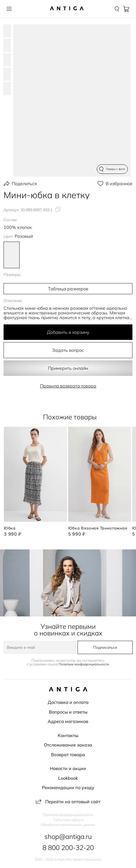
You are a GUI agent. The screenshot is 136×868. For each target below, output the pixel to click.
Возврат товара (68, 755)
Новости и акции (68, 768)
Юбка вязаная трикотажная (98, 528)
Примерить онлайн (68, 368)
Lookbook (68, 778)
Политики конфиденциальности (84, 664)
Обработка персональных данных (68, 825)
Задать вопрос (68, 350)
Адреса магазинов (68, 721)
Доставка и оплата (68, 702)
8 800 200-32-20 (68, 848)
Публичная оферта (68, 820)
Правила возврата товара (68, 386)
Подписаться (105, 647)
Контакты (68, 735)
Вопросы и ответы (68, 712)
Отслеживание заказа (68, 745)
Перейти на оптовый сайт (68, 802)
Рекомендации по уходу (68, 787)
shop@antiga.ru (68, 836)
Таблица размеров (68, 289)
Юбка (10, 528)
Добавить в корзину (68, 332)
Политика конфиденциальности (68, 815)
